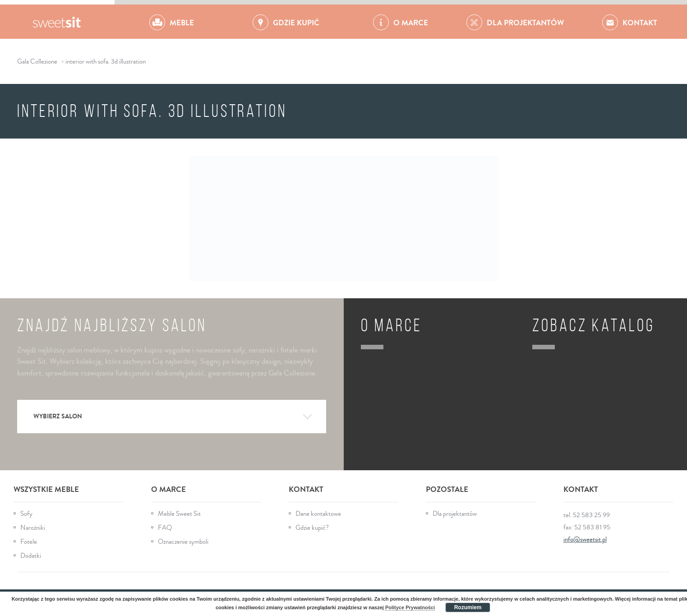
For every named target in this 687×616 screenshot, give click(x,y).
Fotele (29, 542)
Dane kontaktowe (318, 514)
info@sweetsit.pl (585, 540)
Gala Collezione (57, 22)
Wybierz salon (173, 417)
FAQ (165, 528)
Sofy (26, 514)
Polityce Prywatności (410, 607)
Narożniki (33, 528)
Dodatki (31, 556)
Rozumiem (468, 607)
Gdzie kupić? (312, 528)
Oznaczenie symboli (183, 542)
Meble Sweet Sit (179, 514)
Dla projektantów (455, 514)
